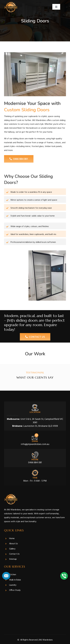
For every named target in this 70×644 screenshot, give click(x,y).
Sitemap (13, 559)
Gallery (12, 549)
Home (12, 539)
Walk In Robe (15, 580)
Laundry (13, 585)
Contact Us (14, 554)
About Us (13, 544)
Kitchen (13, 575)
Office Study (15, 590)
